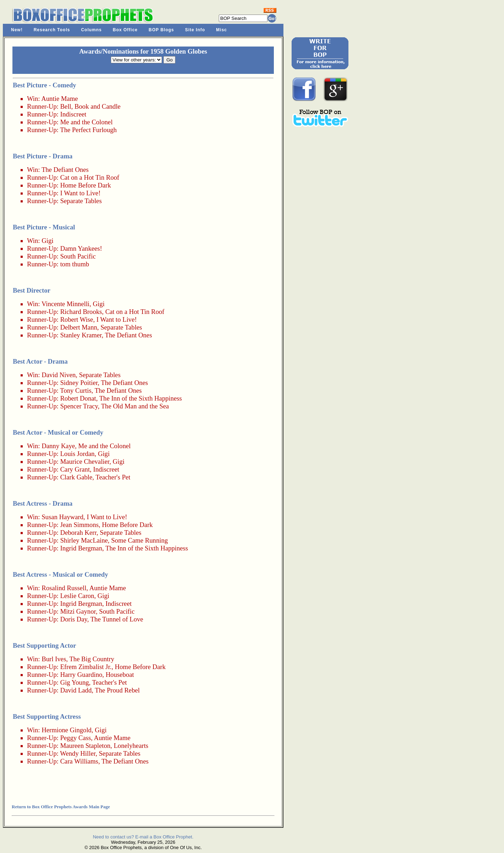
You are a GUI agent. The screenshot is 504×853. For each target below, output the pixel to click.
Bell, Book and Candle (90, 106)
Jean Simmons (79, 525)
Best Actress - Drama (43, 503)
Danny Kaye (58, 446)
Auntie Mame (59, 99)
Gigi (47, 241)
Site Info (195, 30)
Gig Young (74, 682)
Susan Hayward (63, 517)
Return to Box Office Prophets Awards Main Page (61, 807)
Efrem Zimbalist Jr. (86, 667)
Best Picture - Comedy (44, 85)
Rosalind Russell (64, 588)
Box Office (125, 30)
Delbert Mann (78, 327)
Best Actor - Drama (40, 361)
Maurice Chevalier (85, 461)
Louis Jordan (77, 454)
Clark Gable (76, 477)
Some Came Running (140, 540)
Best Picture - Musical (44, 227)
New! (17, 30)
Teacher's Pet (113, 477)
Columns (91, 30)
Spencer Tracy (79, 406)
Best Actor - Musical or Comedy (58, 432)
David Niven (59, 375)
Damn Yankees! (81, 248)
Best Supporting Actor (44, 645)
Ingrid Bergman (81, 548)
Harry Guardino (81, 675)
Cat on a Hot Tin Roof (90, 177)
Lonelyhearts (131, 746)
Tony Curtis (76, 390)
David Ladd (76, 690)
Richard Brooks (81, 312)
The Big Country (92, 659)
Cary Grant (75, 469)
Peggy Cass (75, 738)
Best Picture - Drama (43, 156)
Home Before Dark (85, 185)
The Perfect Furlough (88, 130)
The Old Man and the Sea (135, 406)
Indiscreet (73, 114)
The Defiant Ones (65, 170)
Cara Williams (79, 761)
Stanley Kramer (81, 335)
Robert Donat (78, 398)
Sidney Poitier (79, 383)
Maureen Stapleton (85, 746)
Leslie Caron (77, 596)
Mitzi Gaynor (78, 611)
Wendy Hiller (78, 753)
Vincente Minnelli (66, 304)
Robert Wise (77, 319)
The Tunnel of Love (117, 619)
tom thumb (74, 264)
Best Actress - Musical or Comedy (60, 574)
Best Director (32, 290)
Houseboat (120, 675)
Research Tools (52, 30)
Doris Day (74, 619)
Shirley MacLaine (84, 540)
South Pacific (78, 256)
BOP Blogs (161, 30)
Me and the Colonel (86, 122)
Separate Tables (81, 201)
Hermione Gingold (66, 730)
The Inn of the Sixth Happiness (140, 398)
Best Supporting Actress (47, 716)
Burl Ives (54, 659)
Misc (221, 30)
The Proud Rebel (117, 690)
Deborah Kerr (78, 533)
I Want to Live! (80, 193)
